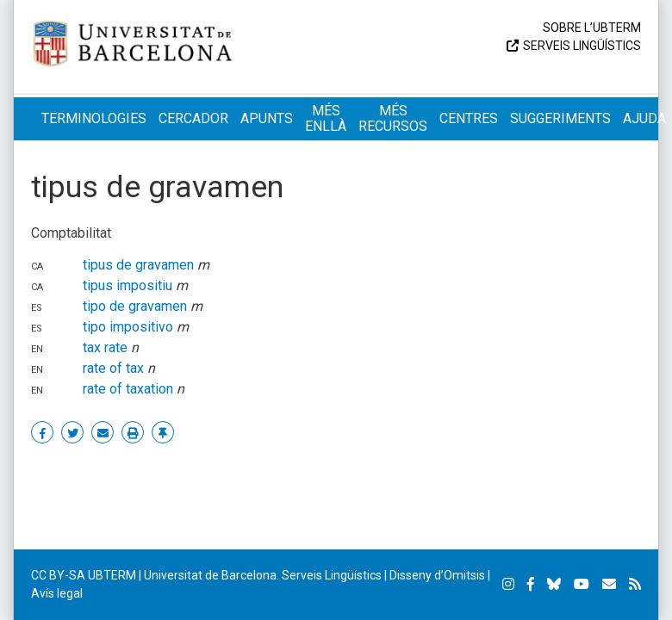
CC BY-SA (58, 575)
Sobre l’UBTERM (592, 28)
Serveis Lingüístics (582, 46)
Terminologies (94, 118)
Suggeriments (560, 118)
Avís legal (57, 593)
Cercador (193, 118)
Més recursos (393, 118)
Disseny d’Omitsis (437, 575)
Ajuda (644, 118)
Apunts (267, 118)
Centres (469, 118)
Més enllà (326, 118)
